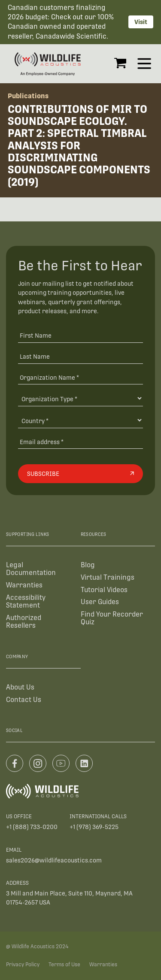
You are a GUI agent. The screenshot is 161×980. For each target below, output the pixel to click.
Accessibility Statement (26, 601)
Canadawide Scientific (71, 36)
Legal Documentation (31, 569)
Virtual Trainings (108, 577)
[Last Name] (80, 356)
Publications (28, 96)
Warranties (24, 585)
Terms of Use (64, 965)
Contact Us (24, 700)
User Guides (100, 602)
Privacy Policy (23, 965)
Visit (141, 22)
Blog (88, 565)
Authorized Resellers (24, 622)
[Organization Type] (80, 398)
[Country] (80, 420)
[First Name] (80, 335)
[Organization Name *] (80, 377)
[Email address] (80, 442)
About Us (20, 687)
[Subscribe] (80, 474)
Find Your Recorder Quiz (112, 618)
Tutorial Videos (104, 590)
